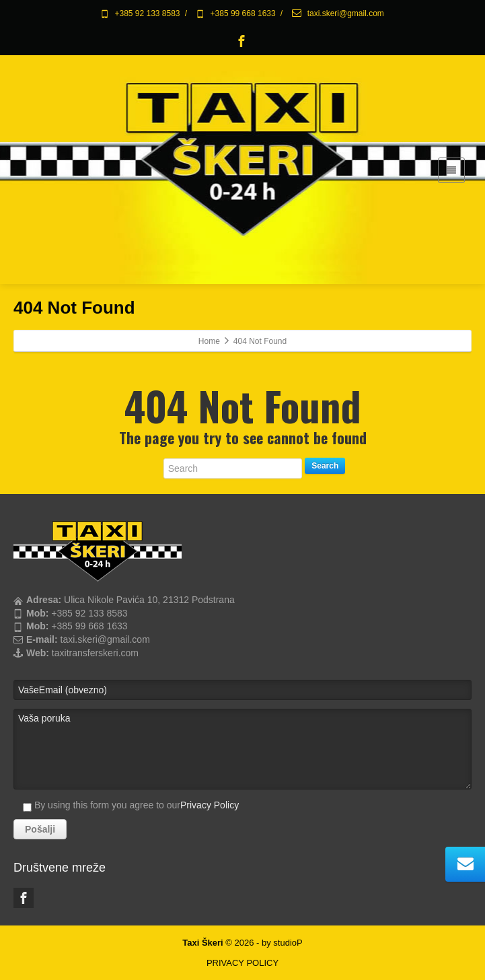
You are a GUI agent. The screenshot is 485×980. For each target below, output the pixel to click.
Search (325, 466)
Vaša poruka (242, 749)
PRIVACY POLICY (242, 963)
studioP (288, 943)
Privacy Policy (210, 805)
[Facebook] (241, 41)
